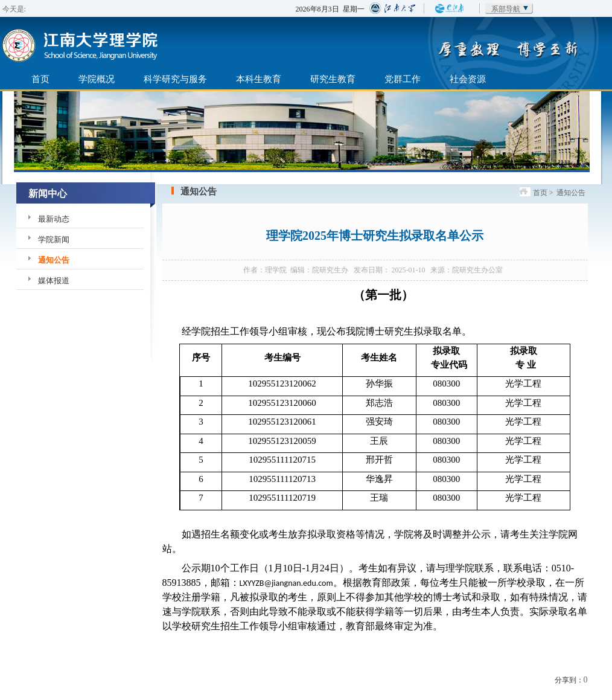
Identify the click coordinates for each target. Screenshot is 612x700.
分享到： (569, 680)
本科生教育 (259, 79)
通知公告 (54, 260)
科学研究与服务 (175, 79)
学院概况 (97, 79)
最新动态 (54, 219)
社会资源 (468, 79)
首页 (40, 79)
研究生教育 (333, 79)
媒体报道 (54, 281)
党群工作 (403, 79)
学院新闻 (54, 239)
